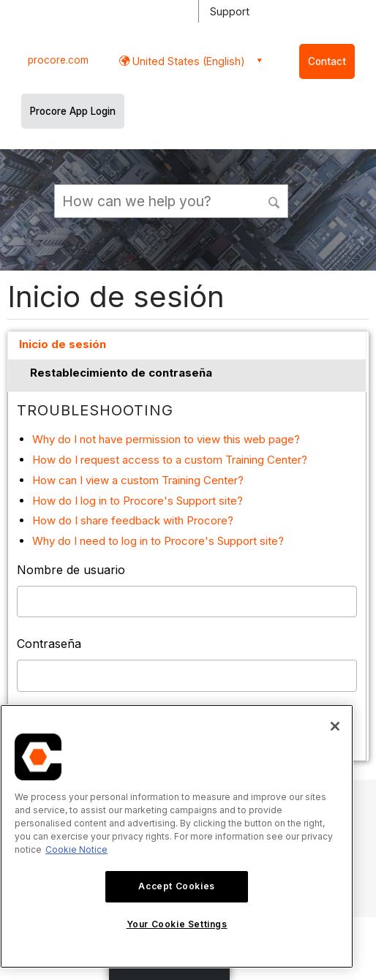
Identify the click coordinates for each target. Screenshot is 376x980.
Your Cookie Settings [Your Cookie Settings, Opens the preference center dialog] (177, 924)
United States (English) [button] (187, 61)
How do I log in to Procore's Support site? (138, 501)
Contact (327, 61)
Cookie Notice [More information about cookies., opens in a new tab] (76, 849)
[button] (275, 200)
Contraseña (49, 644)
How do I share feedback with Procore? (133, 520)
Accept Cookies (176, 886)
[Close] (335, 726)
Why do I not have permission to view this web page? (166, 439)
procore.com (58, 60)
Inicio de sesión (63, 344)
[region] (177, 836)
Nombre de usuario (71, 570)
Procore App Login (73, 111)
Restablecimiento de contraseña (121, 373)
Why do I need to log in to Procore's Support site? (158, 541)
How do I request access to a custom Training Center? (170, 460)
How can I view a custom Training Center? (138, 480)
